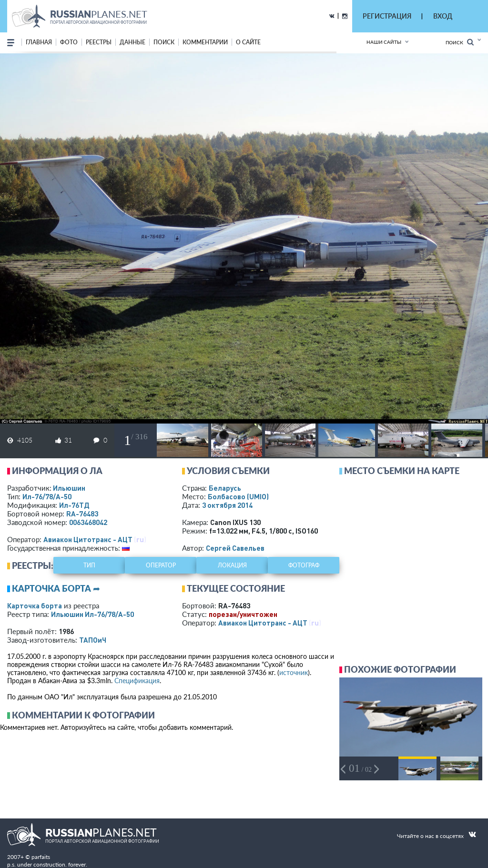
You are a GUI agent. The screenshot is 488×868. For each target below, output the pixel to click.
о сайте (248, 42)
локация (232, 565)
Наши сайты (384, 42)
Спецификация (137, 681)
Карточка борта (35, 606)
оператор (161, 565)
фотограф (304, 565)
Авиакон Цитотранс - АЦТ (88, 539)
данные (132, 42)
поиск (164, 42)
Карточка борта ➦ (56, 588)
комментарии (205, 42)
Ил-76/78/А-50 (47, 496)
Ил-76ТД (74, 505)
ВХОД (443, 16)
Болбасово (238, 496)
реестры (99, 42)
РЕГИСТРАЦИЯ (387, 16)
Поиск (460, 42)
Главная (39, 42)
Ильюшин (69, 488)
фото (69, 42)
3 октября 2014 (227, 505)
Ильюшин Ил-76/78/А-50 (92, 614)
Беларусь (225, 488)
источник (294, 672)
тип (89, 565)
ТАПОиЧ (93, 640)
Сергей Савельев (235, 548)
